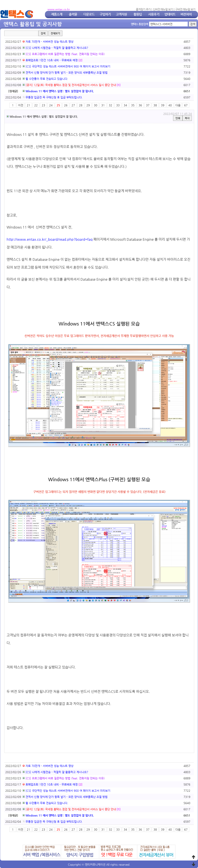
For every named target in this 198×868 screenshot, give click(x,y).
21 (29, 105)
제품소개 (57, 14)
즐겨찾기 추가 (143, 9)
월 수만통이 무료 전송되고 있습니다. (45, 79)
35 (133, 105)
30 (96, 105)
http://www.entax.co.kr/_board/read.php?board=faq (50, 239)
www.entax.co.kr (59, 9)
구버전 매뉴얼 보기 (185, 9)
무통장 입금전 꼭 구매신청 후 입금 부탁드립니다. (53, 97)
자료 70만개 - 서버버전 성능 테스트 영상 (48, 42)
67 (186, 105)
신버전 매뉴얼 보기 (163, 9)
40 (170, 105)
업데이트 (170, 14)
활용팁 (138, 14)
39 (163, 105)
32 (110, 105)
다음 (178, 105)
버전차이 (186, 14)
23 (43, 105)
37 (148, 105)
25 (58, 105)
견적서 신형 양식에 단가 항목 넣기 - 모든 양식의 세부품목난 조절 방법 (65, 73)
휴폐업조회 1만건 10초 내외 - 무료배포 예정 (50, 60)
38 (155, 105)
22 (36, 105)
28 (81, 105)
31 (103, 105)
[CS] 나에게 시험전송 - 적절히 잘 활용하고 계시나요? (55, 48)
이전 (21, 105)
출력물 (73, 14)
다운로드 (89, 14)
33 (118, 105)
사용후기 (154, 14)
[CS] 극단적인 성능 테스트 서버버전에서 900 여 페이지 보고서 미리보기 (66, 66)
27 (73, 105)
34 (125, 105)
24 (51, 105)
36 (140, 105)
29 (88, 105)
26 (66, 105)
